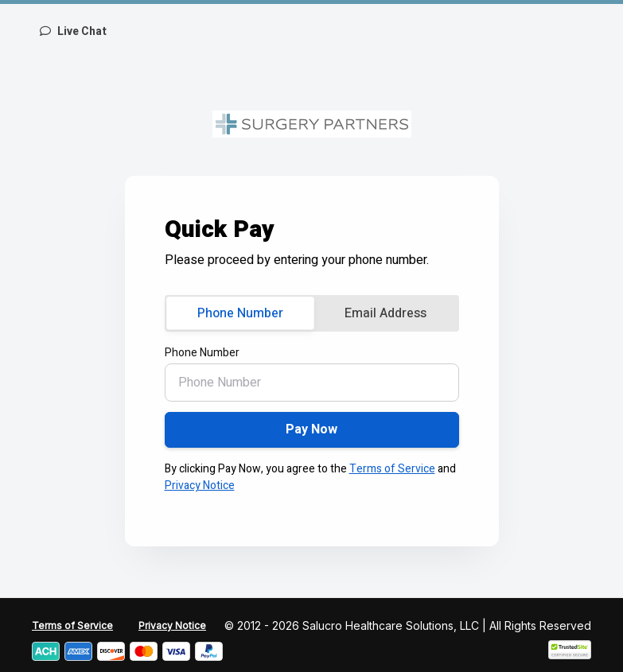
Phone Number (202, 353)
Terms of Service (392, 469)
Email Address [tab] (385, 313)
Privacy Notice (200, 486)
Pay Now (311, 429)
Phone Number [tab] (240, 313)
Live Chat (73, 31)
